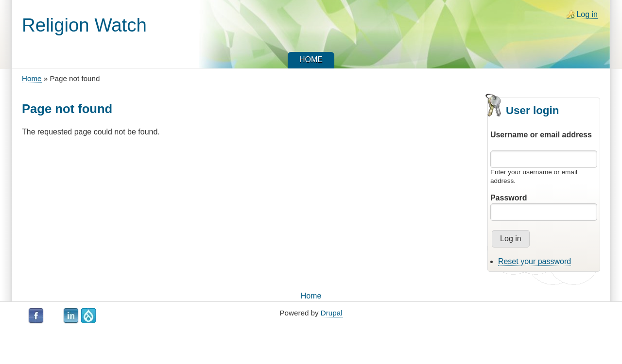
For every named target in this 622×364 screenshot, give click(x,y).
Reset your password (535, 261)
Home (32, 78)
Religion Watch (84, 25)
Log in (587, 14)
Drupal (332, 313)
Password (509, 198)
